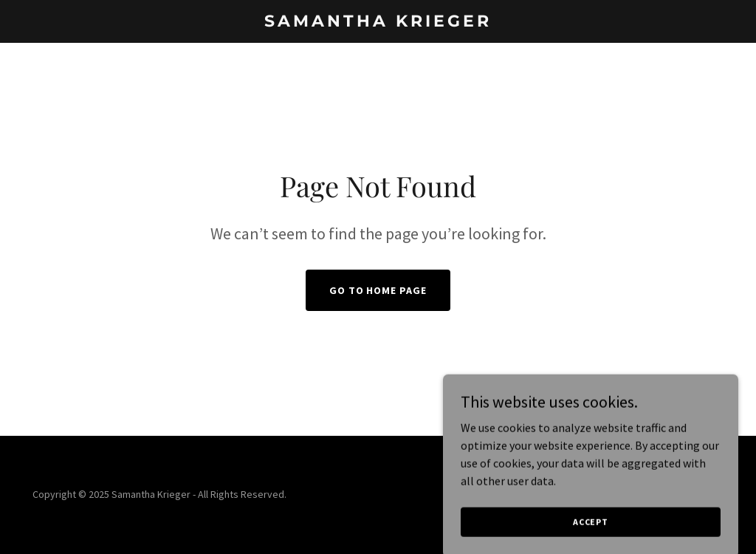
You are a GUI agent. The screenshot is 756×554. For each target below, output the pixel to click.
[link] (378, 22)
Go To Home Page (378, 290)
